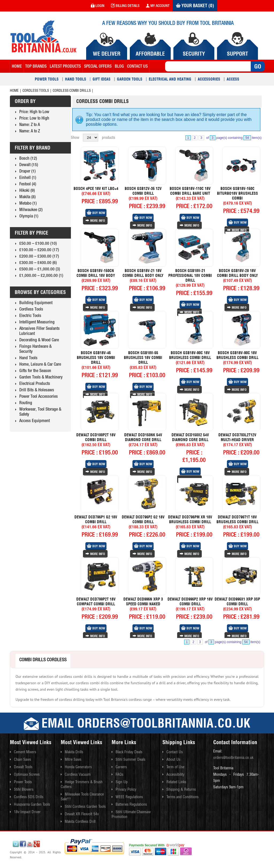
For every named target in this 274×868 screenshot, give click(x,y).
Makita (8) (27, 197)
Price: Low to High (34, 118)
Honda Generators (78, 767)
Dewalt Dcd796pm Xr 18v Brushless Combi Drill (190, 519)
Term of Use (175, 767)
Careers (121, 767)
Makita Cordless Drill (80, 821)
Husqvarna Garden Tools (32, 804)
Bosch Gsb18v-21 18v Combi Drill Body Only (143, 273)
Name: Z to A (30, 124)
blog (119, 66)
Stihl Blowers (24, 789)
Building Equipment (36, 303)
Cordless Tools (36, 91)
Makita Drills (74, 752)
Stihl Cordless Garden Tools (85, 806)
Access (233, 79)
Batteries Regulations (131, 804)
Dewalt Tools (23, 767)
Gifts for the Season (35, 370)
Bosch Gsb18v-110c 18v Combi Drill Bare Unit (190, 191)
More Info (95, 221)
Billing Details (125, 6)
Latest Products (65, 66)
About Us (173, 759)
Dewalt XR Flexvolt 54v (82, 814)
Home (17, 66)
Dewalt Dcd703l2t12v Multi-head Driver (237, 437)
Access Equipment (35, 420)
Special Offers (98, 66)
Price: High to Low (34, 112)
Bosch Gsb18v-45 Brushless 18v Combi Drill (96, 358)
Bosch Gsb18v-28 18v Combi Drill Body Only (237, 273)
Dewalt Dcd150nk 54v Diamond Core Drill (143, 437)
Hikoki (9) (27, 190)
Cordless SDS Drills (29, 797)
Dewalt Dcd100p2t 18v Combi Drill (96, 437)
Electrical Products (35, 383)
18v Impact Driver (27, 812)
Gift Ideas (102, 79)
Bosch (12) (28, 158)
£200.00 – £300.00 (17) (39, 256)
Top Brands (36, 66)
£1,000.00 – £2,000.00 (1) (41, 275)
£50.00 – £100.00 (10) (38, 243)
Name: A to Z (30, 131)
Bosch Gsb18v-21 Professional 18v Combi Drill (190, 276)
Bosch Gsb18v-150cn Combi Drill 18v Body (96, 273)
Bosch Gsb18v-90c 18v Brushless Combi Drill (190, 355)
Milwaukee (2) (31, 209)
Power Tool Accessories (39, 396)
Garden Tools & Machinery (41, 377)
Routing (26, 403)
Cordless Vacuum (78, 774)
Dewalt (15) (29, 165)
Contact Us (175, 752)
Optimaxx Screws (27, 774)
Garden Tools (130, 79)
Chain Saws (22, 759)
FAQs (119, 774)
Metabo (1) (28, 203)
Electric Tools (30, 315)
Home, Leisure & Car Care (40, 364)
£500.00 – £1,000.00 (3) (40, 269)
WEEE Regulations (129, 797)
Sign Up (122, 782)
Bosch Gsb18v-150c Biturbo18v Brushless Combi (237, 193)
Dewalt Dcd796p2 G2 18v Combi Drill (143, 519)
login (98, 6)
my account (158, 6)
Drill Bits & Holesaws (37, 390)
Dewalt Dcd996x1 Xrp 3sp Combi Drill (237, 602)
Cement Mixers (25, 752)
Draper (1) (27, 171)
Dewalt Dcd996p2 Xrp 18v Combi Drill (190, 602)
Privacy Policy (126, 789)
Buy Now (96, 213)
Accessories (209, 79)
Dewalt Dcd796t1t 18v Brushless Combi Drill (237, 519)
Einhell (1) (28, 177)
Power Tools (47, 79)
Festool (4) (28, 184)
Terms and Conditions (182, 797)
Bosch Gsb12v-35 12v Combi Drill (143, 191)
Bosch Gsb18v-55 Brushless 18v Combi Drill (143, 358)
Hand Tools (76, 79)
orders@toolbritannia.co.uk (233, 758)
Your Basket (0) (195, 6)
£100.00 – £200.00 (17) (39, 250)
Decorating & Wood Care (39, 340)
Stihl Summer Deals (130, 759)
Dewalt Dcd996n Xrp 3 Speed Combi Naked (143, 602)
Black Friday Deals (129, 752)
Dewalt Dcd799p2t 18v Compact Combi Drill (96, 602)
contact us (137, 66)
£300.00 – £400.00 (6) (38, 262)
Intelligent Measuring (37, 322)
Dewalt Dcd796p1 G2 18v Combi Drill (96, 519)
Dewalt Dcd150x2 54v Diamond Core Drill (190, 437)
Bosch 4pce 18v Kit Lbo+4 (96, 189)
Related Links (176, 782)
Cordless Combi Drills (72, 91)
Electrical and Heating (170, 79)
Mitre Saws (73, 759)
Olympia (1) (29, 216)
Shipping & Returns (181, 789)
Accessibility (175, 774)
